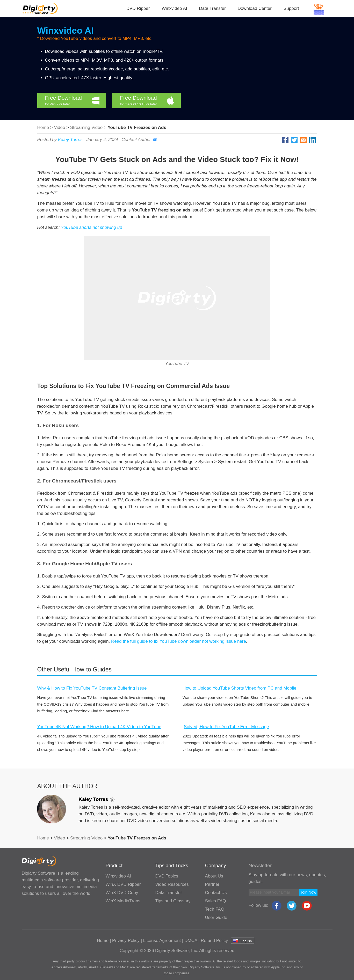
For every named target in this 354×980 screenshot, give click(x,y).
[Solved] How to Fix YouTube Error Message (226, 727)
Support (291, 8)
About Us (214, 876)
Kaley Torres (70, 140)
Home (43, 127)
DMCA (191, 941)
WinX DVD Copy (122, 893)
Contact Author (140, 140)
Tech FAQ (215, 909)
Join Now (308, 892)
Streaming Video (86, 127)
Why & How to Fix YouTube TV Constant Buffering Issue (92, 688)
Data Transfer (212, 8)
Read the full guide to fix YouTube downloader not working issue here (179, 641)
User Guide (216, 917)
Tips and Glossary (173, 901)
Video (59, 127)
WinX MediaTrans (123, 901)
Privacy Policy (126, 941)
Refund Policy (214, 941)
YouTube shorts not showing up (92, 227)
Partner (212, 884)
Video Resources (172, 884)
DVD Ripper (138, 8)
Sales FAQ (216, 901)
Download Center (255, 8)
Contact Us (216, 893)
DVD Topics (167, 876)
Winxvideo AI (174, 8)
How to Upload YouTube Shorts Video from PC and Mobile (239, 688)
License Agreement (162, 941)
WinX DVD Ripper (123, 884)
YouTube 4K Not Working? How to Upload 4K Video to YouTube (99, 727)
